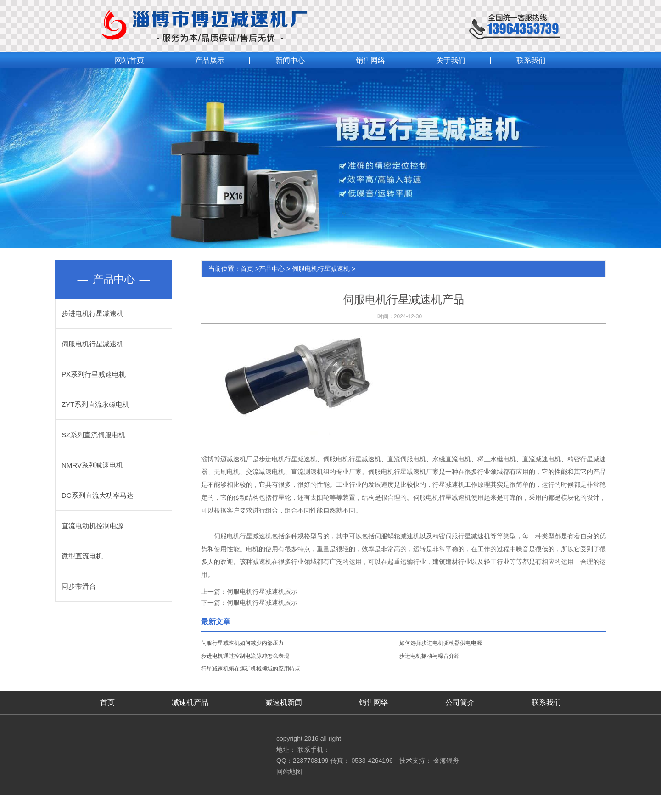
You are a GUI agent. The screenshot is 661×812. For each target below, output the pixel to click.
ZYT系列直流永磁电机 (95, 404)
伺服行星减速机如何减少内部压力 (242, 643)
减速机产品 (190, 702)
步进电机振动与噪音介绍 (430, 656)
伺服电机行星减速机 (92, 344)
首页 (247, 269)
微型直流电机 (82, 556)
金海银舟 (446, 761)
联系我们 (546, 702)
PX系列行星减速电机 (94, 374)
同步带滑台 (79, 586)
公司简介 (460, 702)
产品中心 (272, 269)
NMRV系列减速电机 (92, 465)
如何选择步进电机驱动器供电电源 (441, 643)
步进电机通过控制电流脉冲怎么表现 (245, 656)
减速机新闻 (284, 702)
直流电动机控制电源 (92, 526)
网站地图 (289, 772)
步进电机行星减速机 (92, 313)
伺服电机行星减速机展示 (262, 592)
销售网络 (374, 702)
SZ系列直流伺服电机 (93, 435)
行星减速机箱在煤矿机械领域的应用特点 (251, 669)
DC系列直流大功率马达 (98, 495)
